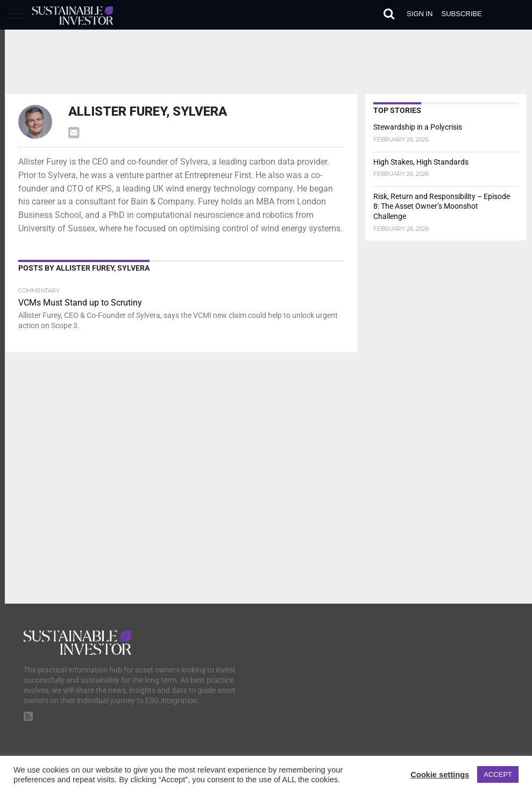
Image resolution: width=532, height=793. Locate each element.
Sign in (420, 14)
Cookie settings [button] (440, 775)
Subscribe (462, 14)
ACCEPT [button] (498, 774)
